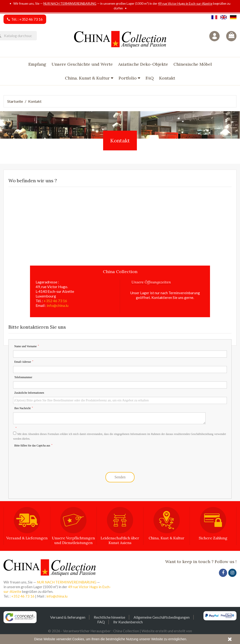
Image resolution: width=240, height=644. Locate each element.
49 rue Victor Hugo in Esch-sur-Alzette (185, 4)
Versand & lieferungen (68, 617)
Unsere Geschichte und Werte (82, 64)
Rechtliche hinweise (109, 617)
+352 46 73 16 (31, 19)
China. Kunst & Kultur (88, 78)
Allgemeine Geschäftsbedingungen (162, 617)
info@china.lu (58, 305)
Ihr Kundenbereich (128, 622)
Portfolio (128, 78)
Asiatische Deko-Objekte (143, 64)
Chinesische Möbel (193, 64)
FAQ (150, 78)
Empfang (37, 64)
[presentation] (49, 458)
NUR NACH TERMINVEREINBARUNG (70, 4)
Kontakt (167, 78)
